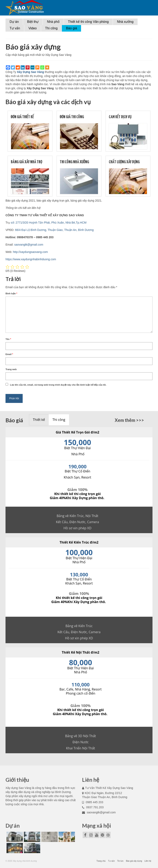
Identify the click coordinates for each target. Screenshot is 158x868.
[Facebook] (8, 67)
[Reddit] (18, 67)
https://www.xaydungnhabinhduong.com (31, 259)
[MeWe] (32, 67)
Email (9, 354)
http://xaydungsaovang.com (30, 252)
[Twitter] (13, 67)
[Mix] (37, 67)
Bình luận (11, 293)
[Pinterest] (28, 67)
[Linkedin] (23, 67)
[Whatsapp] (42, 67)
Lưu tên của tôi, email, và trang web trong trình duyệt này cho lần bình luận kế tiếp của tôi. (58, 385)
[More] (47, 67)
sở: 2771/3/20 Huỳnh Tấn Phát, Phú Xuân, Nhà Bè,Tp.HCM (49, 223)
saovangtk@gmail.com (29, 245)
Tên (8, 339)
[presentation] (39, 420)
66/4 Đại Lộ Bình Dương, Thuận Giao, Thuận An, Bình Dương (54, 230)
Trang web (11, 369)
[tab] (39, 420)
